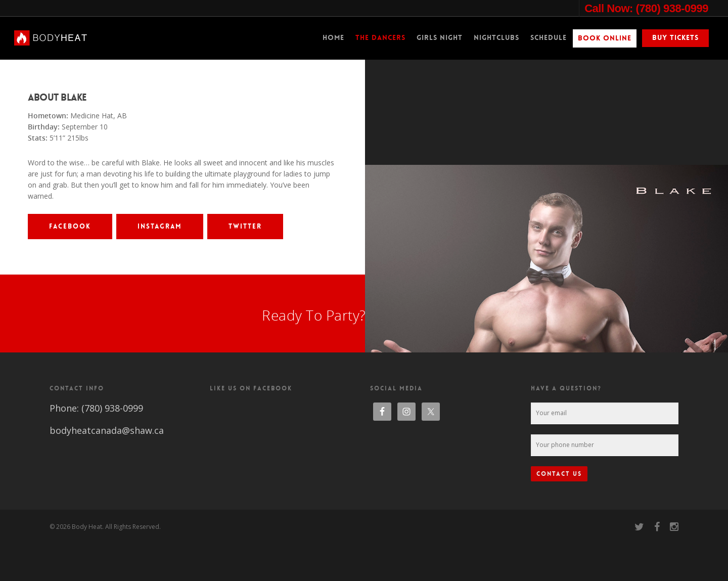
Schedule (549, 37)
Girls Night (440, 37)
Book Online (605, 38)
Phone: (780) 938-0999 (96, 446)
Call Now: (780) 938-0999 (646, 8)
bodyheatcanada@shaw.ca (107, 469)
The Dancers (380, 37)
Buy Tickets (675, 37)
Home (333, 37)
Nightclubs (496, 37)
